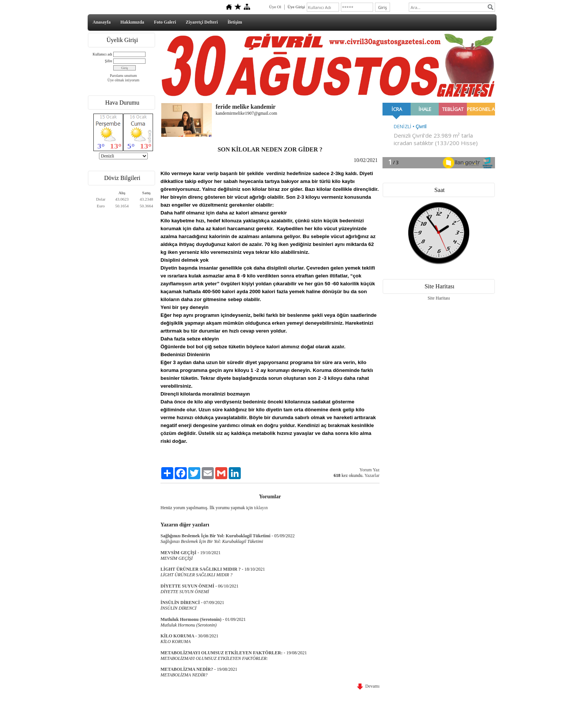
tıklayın (261, 508)
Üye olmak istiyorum (124, 80)
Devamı (368, 686)
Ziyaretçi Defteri (202, 22)
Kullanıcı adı (102, 54)
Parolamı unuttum (123, 76)
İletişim (235, 22)
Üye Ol (275, 7)
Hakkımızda (132, 22)
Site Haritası (439, 298)
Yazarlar (372, 475)
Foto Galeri (165, 22)
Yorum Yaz (370, 470)
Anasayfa (102, 22)
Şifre (109, 61)
